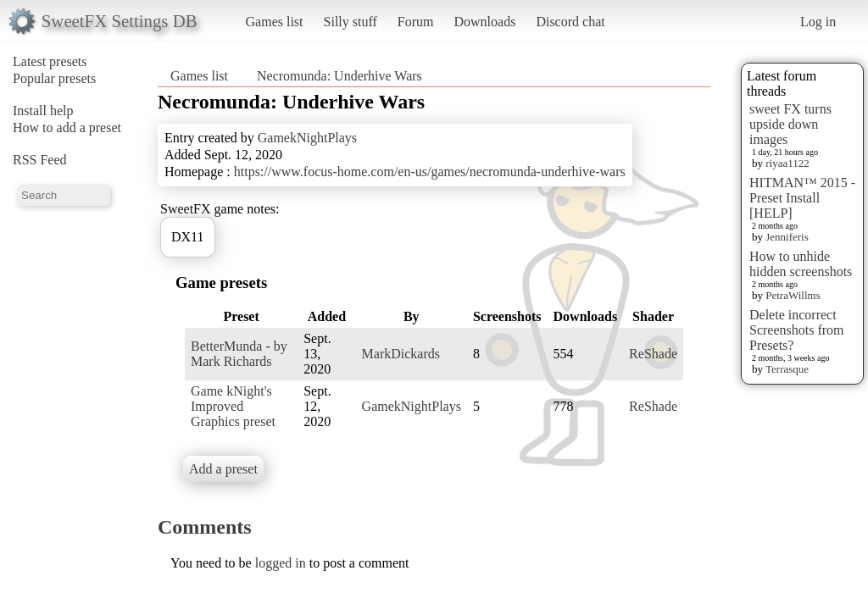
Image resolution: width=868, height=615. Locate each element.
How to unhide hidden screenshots (801, 264)
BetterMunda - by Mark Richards (239, 354)
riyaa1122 (787, 163)
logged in (281, 563)
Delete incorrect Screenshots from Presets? (797, 330)
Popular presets (54, 78)
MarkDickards (401, 354)
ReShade (653, 354)
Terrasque (787, 369)
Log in (818, 22)
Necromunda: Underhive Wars (339, 76)
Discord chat (570, 22)
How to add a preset (67, 127)
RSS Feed (40, 160)
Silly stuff (351, 22)
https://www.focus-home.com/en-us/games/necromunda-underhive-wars (430, 172)
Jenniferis (787, 237)
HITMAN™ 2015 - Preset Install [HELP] (802, 198)
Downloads (484, 22)
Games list (275, 22)
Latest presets (50, 61)
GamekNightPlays (307, 138)
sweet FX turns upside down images (790, 124)
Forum (416, 22)
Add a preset (223, 469)
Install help (43, 111)
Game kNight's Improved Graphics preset (233, 406)
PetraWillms (793, 295)
